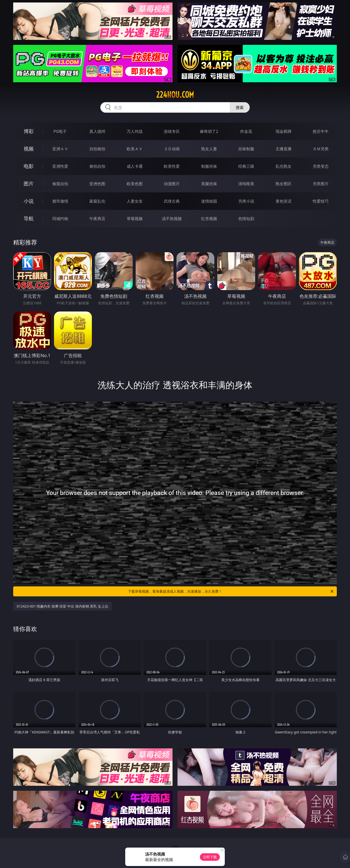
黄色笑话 (284, 201)
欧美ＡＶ (135, 149)
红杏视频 (209, 219)
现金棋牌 (284, 131)
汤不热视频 (172, 219)
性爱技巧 (321, 201)
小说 (29, 201)
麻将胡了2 (209, 131)
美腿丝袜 (209, 184)
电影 (29, 166)
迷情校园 (209, 201)
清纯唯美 (246, 184)
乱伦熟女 (284, 166)
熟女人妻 (209, 149)
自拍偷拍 (97, 149)
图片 (29, 184)
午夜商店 (97, 219)
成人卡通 (135, 166)
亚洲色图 (97, 184)
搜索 (240, 107)
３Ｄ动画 (172, 149)
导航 (29, 218)
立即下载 (210, 857)
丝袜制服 (246, 149)
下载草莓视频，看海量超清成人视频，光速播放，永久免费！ (231, 591)
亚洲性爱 (60, 166)
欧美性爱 (172, 166)
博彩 (29, 131)
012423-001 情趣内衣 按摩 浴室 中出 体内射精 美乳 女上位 (62, 606)
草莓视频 (135, 219)
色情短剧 (246, 219)
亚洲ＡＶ (60, 149)
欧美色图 (135, 184)
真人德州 (97, 131)
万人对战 (135, 131)
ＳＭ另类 (321, 149)
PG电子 (60, 131)
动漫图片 (172, 184)
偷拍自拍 (97, 166)
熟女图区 (284, 184)
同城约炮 (60, 219)
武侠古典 (172, 201)
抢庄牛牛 (321, 131)
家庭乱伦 (97, 201)
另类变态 (321, 166)
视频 (29, 149)
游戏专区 (172, 131)
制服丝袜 (209, 166)
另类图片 (321, 184)
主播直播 (284, 149)
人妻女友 (135, 201)
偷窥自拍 (60, 184)
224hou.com (175, 95)
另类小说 (246, 201)
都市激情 (60, 201)
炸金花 (246, 131)
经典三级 (246, 166)
